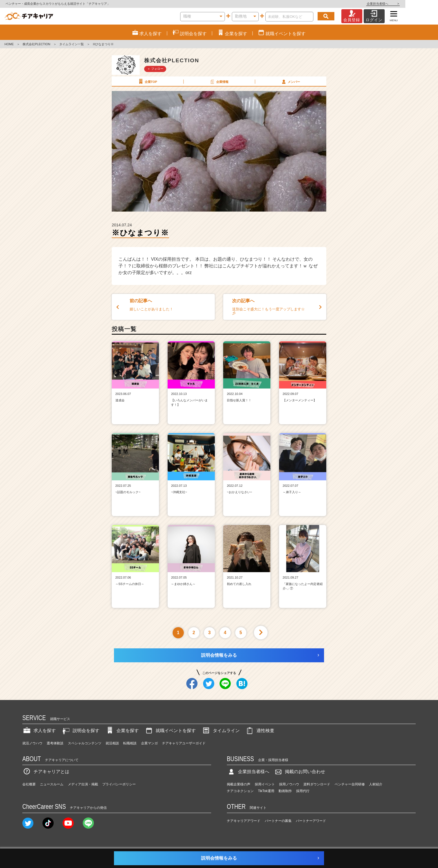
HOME (9, 44)
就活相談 (112, 743)
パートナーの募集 (278, 821)
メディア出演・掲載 (83, 784)
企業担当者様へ (416, 4)
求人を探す (39, 731)
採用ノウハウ (289, 784)
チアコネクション (240, 791)
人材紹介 (376, 784)
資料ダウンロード (317, 784)
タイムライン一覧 (72, 44)
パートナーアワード (311, 821)
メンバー (290, 81)
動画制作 (285, 791)
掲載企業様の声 (239, 784)
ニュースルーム (52, 784)
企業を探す (122, 731)
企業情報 (219, 81)
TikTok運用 (266, 791)
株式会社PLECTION (36, 44)
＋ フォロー (155, 69)
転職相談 (130, 743)
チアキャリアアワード (244, 821)
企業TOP (147, 81)
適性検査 (260, 731)
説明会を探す (80, 731)
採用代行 (303, 791)
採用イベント (265, 784)
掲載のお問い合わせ (299, 772)
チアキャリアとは (46, 772)
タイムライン (221, 731)
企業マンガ (149, 743)
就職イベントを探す (170, 731)
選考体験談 (55, 743)
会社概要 (29, 784)
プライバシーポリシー (119, 784)
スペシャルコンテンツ (85, 743)
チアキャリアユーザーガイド (184, 743)
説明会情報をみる (219, 655)
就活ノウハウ (32, 743)
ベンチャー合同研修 (350, 784)
